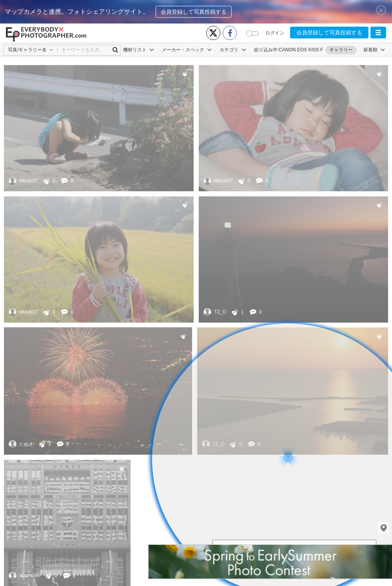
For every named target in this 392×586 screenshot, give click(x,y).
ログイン (275, 33)
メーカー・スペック (187, 50)
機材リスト (139, 50)
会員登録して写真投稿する (194, 12)
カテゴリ (233, 50)
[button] (378, 33)
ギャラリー (341, 50)
